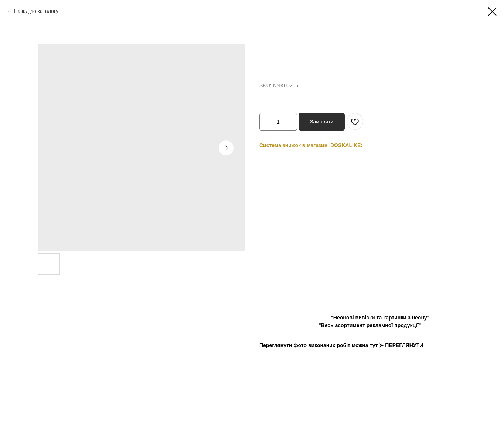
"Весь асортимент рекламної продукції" (370, 325)
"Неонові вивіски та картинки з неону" (380, 318)
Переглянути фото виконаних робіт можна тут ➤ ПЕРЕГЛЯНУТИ (341, 345)
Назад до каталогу (36, 11)
